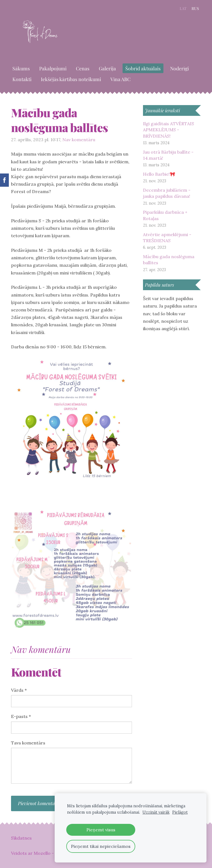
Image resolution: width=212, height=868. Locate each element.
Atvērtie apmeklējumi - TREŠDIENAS (167, 237)
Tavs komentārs (28, 743)
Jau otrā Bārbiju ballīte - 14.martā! (168, 155)
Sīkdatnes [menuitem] (21, 838)
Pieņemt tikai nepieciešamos (101, 846)
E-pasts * (21, 716)
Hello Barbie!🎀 (159, 174)
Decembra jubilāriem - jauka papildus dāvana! (167, 193)
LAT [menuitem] (183, 8)
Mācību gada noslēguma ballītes (169, 260)
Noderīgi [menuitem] (179, 68)
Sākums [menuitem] (21, 68)
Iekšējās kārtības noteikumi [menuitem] (71, 79)
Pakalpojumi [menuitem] (53, 68)
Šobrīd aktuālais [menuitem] (143, 68)
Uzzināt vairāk (156, 812)
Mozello (42, 853)
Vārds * (19, 690)
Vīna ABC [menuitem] (120, 79)
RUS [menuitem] (195, 8)
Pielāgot (180, 812)
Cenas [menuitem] (83, 68)
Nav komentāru (79, 140)
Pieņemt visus (101, 830)
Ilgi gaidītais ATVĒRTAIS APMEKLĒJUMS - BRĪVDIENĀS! (169, 130)
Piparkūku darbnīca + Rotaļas (165, 215)
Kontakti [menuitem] (22, 79)
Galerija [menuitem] (107, 68)
